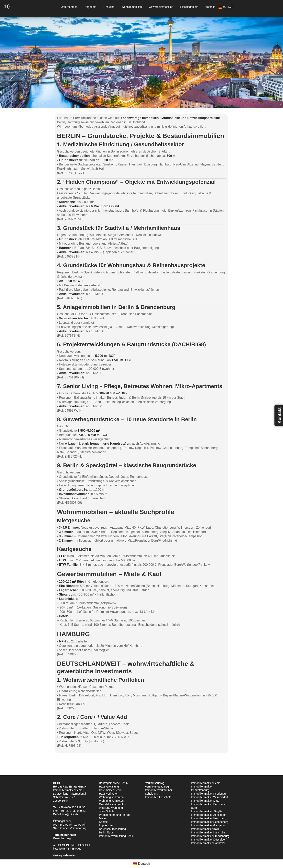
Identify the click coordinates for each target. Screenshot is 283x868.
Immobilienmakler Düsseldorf (209, 840)
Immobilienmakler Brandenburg (210, 836)
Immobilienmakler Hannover (208, 843)
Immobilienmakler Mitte (205, 801)
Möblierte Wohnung (111, 808)
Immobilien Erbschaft (158, 797)
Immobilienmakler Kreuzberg (209, 818)
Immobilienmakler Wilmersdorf (209, 797)
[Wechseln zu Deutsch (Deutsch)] (141, 864)
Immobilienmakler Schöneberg (210, 822)
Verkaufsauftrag (155, 783)
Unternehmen (69, 7)
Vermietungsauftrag (157, 787)
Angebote (90, 7)
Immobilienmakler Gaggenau (209, 825)
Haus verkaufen (109, 794)
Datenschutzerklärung (112, 829)
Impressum (106, 825)
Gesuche (109, 7)
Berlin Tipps (106, 832)
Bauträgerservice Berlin (113, 783)
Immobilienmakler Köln (205, 829)
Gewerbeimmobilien (161, 7)
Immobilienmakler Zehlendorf (209, 815)
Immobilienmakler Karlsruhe (208, 832)
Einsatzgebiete (189, 7)
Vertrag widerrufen (64, 855)
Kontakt (210, 7)
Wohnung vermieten (111, 801)
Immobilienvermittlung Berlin (116, 836)
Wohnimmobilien (132, 7)
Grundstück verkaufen (113, 804)
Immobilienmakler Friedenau (208, 794)
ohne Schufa (107, 811)
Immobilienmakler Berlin (206, 783)
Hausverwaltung (109, 787)
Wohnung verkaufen (111, 797)
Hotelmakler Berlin (110, 790)
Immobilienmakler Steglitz (207, 811)
